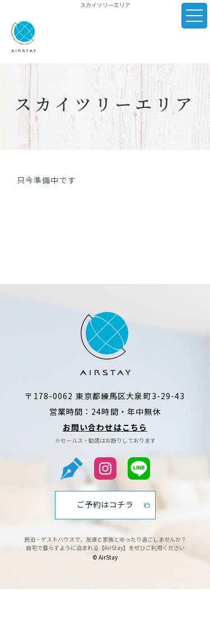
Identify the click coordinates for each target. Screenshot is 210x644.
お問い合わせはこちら (105, 427)
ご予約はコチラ (105, 504)
